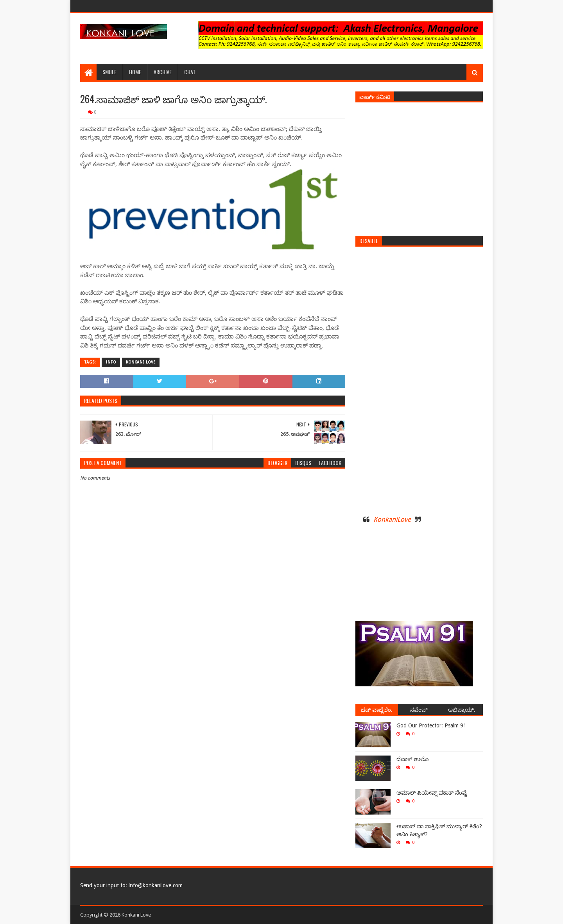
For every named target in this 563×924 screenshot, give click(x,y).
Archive (163, 72)
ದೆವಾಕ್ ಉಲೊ (412, 759)
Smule (109, 72)
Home (135, 72)
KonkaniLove (392, 519)
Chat (190, 72)
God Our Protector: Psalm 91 (431, 725)
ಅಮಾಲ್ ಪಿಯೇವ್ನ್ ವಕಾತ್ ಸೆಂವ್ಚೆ (432, 793)
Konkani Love (141, 362)
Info (111, 362)
